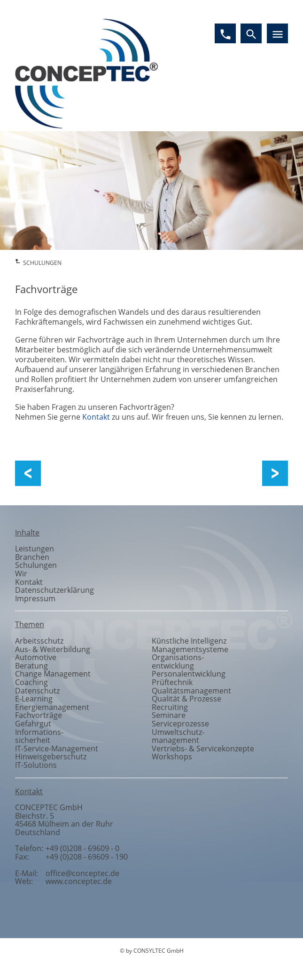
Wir (21, 574)
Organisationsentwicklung (178, 661)
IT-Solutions (36, 765)
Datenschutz (37, 691)
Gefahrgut (33, 724)
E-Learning (34, 699)
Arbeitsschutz (39, 641)
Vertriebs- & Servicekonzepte (203, 749)
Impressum (35, 598)
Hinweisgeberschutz (51, 757)
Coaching (31, 682)
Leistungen (35, 549)
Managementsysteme (190, 649)
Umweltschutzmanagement (178, 736)
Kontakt (96, 417)
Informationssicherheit (39, 736)
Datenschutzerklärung (54, 590)
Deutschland (38, 832)
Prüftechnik (172, 682)
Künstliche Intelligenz (189, 641)
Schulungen (36, 565)
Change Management (53, 674)
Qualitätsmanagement (191, 691)
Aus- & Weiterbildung (53, 649)
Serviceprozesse (180, 724)
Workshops (270, 474)
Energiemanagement (52, 707)
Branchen (32, 557)
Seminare (169, 715)
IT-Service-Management (57, 749)
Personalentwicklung (189, 674)
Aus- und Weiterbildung (81, 474)
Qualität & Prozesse (186, 699)
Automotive (36, 657)
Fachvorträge (39, 715)
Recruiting (170, 707)
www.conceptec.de (79, 881)
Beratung (31, 666)
